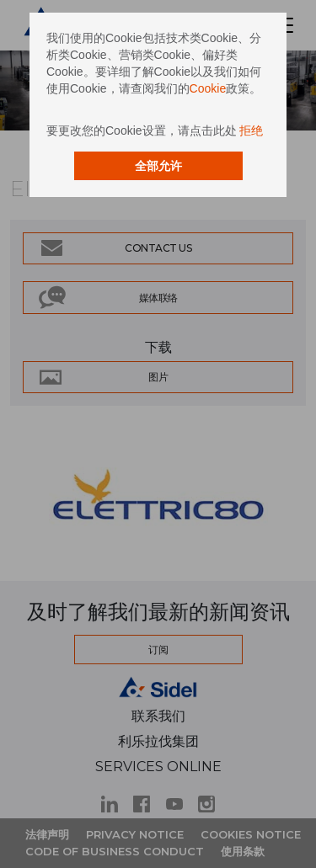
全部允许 (158, 166)
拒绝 (251, 130)
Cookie (208, 88)
